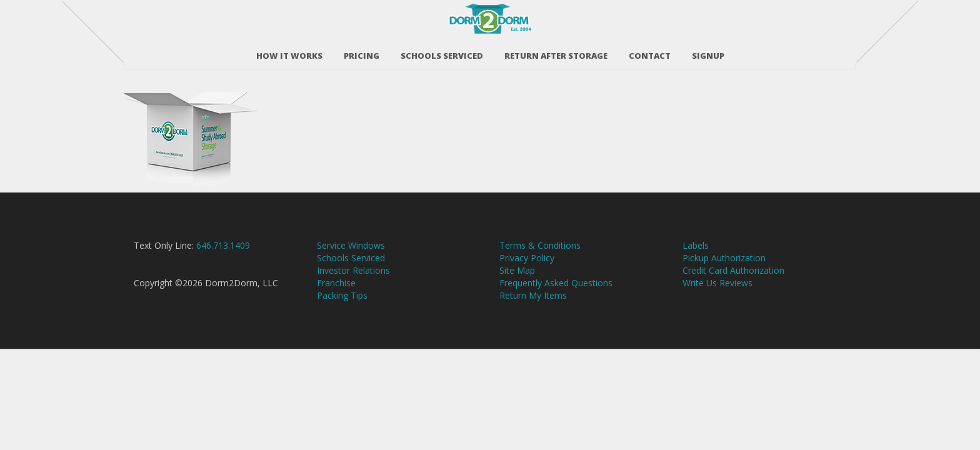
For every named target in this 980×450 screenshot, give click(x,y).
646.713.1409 (223, 268)
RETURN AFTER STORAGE (556, 49)
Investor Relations (353, 293)
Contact (650, 49)
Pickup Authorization (724, 281)
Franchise (336, 306)
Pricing (362, 49)
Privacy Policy (527, 281)
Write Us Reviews (717, 306)
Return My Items (533, 318)
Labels (696, 268)
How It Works (289, 49)
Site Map (517, 293)
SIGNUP (708, 49)
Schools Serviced (442, 49)
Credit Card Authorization (733, 293)
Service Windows (351, 268)
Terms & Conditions (540, 268)
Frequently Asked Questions (556, 306)
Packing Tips (342, 318)
